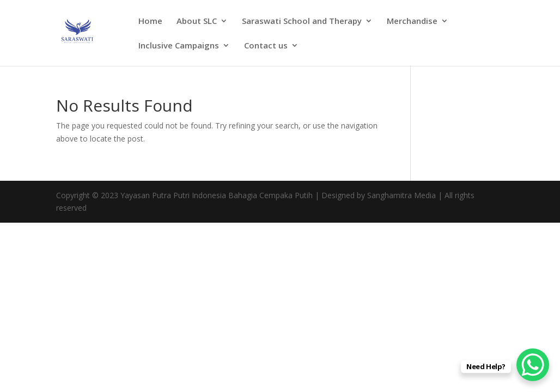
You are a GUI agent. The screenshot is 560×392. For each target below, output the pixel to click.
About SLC (197, 22)
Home (150, 22)
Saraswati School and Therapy (302, 22)
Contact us (266, 46)
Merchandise (412, 22)
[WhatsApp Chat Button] (533, 365)
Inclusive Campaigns (179, 46)
